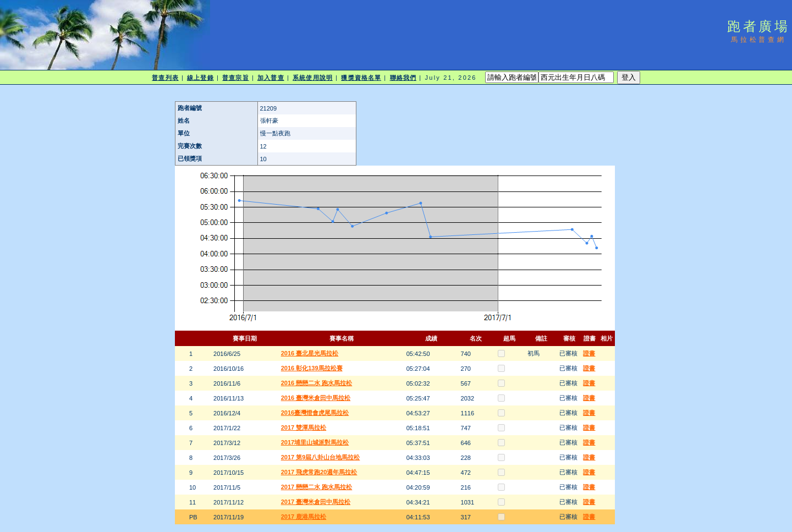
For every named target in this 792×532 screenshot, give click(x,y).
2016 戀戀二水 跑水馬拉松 (317, 383)
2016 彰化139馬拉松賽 (312, 368)
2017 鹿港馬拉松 (304, 517)
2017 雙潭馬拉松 (304, 427)
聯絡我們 (403, 78)
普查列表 (165, 78)
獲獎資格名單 (361, 78)
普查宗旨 (235, 78)
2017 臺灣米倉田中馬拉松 (316, 502)
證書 (589, 353)
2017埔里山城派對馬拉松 (315, 442)
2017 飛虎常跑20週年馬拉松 (319, 472)
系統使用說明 (313, 78)
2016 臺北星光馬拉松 (310, 353)
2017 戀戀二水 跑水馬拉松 (317, 487)
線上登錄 (200, 78)
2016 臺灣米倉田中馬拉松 (316, 398)
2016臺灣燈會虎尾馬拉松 (315, 413)
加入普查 (271, 78)
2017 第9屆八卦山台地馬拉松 (321, 457)
